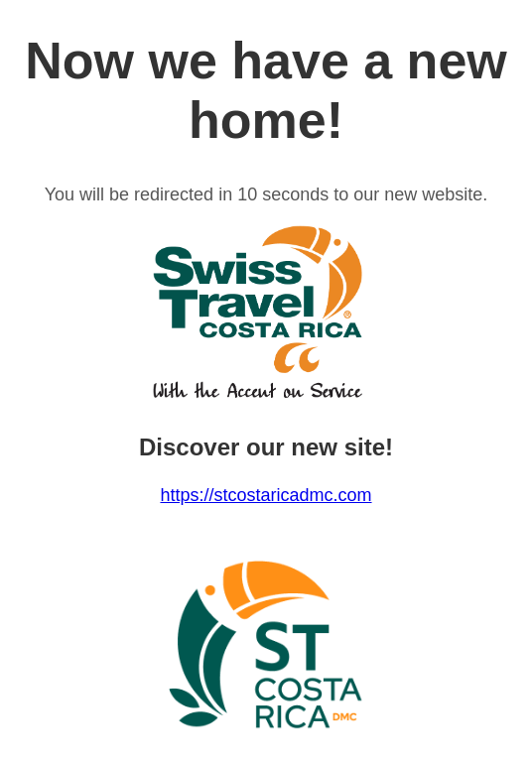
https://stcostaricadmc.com (266, 495)
